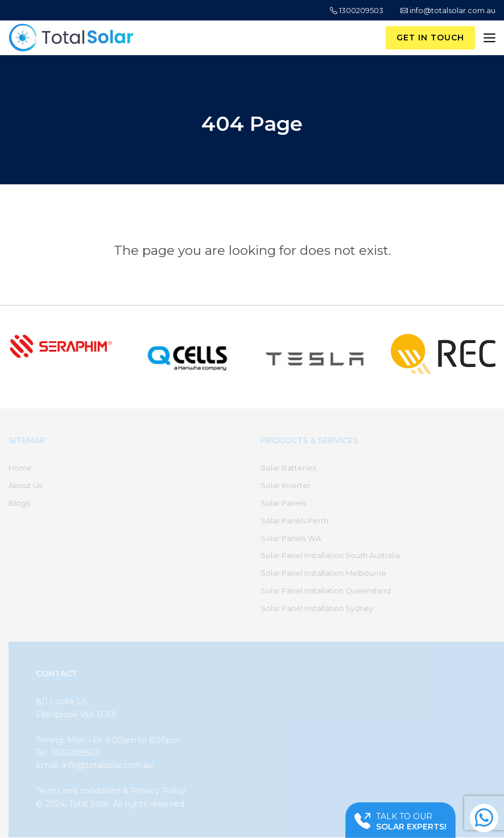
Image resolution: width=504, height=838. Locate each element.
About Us (25, 485)
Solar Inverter (286, 485)
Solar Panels (283, 503)
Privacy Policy (158, 791)
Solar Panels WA (291, 538)
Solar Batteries (288, 468)
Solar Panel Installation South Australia (330, 555)
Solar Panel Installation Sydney (317, 608)
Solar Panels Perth (294, 521)
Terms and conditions (78, 791)
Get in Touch (430, 38)
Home (20, 468)
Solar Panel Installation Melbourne (323, 573)
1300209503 (357, 10)
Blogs (19, 503)
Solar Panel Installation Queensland (326, 591)
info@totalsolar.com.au (448, 10)
